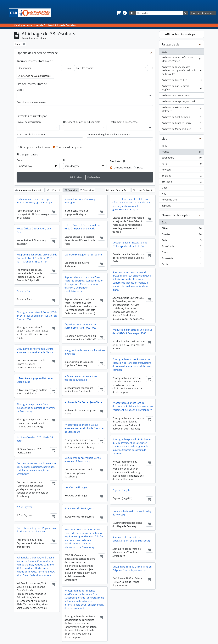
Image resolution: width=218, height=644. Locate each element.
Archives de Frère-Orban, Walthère (182, 109)
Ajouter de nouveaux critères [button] (35, 76)
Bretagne (182, 182)
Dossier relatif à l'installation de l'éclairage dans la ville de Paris (130, 244)
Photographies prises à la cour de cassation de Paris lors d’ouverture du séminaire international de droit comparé (132, 365)
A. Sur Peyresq (25, 507)
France (182, 152)
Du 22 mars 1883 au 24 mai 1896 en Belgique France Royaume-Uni (132, 568)
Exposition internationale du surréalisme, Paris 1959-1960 (80, 326)
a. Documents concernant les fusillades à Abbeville (81, 378)
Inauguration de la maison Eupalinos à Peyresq (85, 352)
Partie (182, 265)
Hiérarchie (54, 190)
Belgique (182, 176)
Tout (164, 51)
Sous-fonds (182, 247)
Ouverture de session (202, 13)
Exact (140, 168)
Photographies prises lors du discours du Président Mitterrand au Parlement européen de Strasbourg (133, 406)
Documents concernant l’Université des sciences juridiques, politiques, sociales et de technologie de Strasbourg (36, 469)
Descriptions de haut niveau (36, 147)
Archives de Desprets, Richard (182, 102)
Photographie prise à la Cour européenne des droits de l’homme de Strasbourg (36, 408)
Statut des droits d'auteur (31, 135)
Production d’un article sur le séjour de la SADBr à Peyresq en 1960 (132, 332)
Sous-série (182, 259)
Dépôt (20, 90)
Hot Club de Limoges (76, 487)
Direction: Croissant (143, 190)
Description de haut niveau (32, 102)
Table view (87, 190)
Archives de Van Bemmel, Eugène (182, 88)
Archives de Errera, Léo (182, 81)
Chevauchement (122, 168)
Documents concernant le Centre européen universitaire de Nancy (35, 351)
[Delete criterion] (152, 68)
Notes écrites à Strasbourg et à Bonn (34, 230)
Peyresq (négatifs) (122, 490)
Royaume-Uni (182, 200)
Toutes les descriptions (69, 147)
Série (182, 241)
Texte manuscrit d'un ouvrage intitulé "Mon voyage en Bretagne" (35, 201)
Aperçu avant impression (29, 190)
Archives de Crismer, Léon (182, 96)
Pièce (182, 229)
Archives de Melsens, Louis (182, 130)
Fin (65, 160)
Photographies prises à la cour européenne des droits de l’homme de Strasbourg (84, 428)
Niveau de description (29, 122)
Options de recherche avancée (37, 53)
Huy (182, 194)
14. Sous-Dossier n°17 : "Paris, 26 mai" (35, 439)
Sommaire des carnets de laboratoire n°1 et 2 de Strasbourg (131, 539)
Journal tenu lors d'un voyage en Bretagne (82, 201)
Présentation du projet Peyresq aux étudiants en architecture (36, 530)
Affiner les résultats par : (182, 34)
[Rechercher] (160, 13)
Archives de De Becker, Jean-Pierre (83, 402)
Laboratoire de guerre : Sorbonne (83, 255)
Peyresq (182, 170)
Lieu (164, 139)
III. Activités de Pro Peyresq (79, 508)
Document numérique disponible (82, 122)
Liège (182, 188)
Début (20, 160)
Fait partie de (171, 44)
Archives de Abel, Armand (182, 118)
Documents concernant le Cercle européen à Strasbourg (83, 460)
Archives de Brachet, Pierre (182, 124)
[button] (118, 13)
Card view (71, 190)
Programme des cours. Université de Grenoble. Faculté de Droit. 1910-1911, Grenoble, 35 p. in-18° (37, 258)
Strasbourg (182, 158)
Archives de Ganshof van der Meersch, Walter (182, 59)
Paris (182, 164)
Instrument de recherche (124, 122)
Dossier (182, 235)
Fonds (182, 253)
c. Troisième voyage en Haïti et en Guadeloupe (35, 380)
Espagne (182, 206)
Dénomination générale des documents (109, 135)
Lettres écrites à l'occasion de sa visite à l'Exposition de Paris (82, 227)
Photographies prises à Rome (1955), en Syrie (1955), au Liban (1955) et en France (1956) (37, 316)
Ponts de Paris (25, 291)
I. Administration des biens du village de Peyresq (133, 513)
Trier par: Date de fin (117, 190)
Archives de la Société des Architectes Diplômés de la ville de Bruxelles (182, 70)
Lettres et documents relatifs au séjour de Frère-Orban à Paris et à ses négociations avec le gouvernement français (131, 204)
